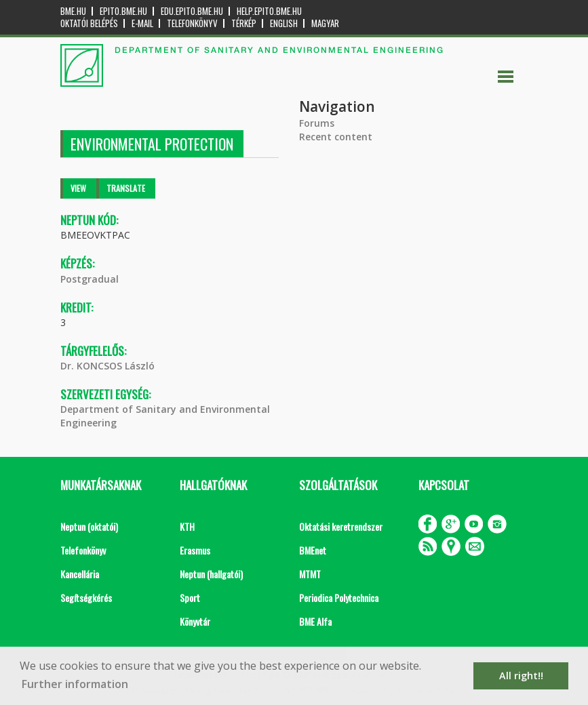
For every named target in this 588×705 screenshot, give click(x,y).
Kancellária (80, 574)
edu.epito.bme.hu (192, 11)
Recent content (336, 137)
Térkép (244, 23)
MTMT (310, 574)
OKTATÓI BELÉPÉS (89, 23)
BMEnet (313, 550)
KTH (187, 526)
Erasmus (195, 550)
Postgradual (90, 279)
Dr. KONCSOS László (107, 366)
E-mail (142, 23)
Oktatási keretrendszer (341, 526)
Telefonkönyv (192, 23)
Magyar (325, 23)
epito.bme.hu (123, 11)
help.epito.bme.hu (269, 11)
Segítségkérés (86, 598)
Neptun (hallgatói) (211, 574)
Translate (126, 188)
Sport (190, 598)
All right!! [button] (521, 676)
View (78, 188)
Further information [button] (75, 684)
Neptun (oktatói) (89, 526)
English (284, 23)
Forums (317, 123)
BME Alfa (315, 621)
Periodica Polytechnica (339, 598)
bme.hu (73, 11)
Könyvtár (195, 621)
